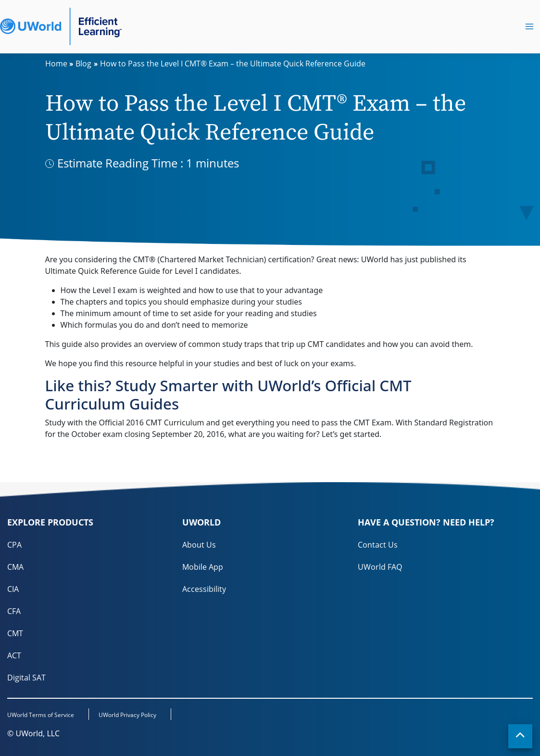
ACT (14, 655)
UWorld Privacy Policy (127, 715)
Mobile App (203, 567)
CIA (13, 589)
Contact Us (378, 545)
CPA (14, 545)
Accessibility (204, 589)
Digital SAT (26, 678)
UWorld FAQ (380, 567)
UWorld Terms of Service (41, 715)
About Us (199, 545)
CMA (15, 567)
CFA (14, 611)
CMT (15, 633)
